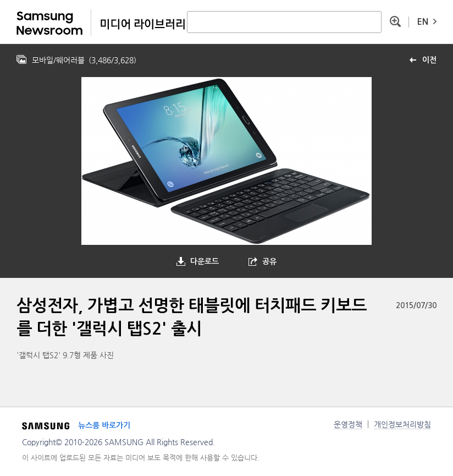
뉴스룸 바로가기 (104, 425)
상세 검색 (395, 21)
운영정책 (348, 424)
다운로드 (205, 261)
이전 (429, 60)
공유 (269, 261)
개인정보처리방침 (402, 424)
